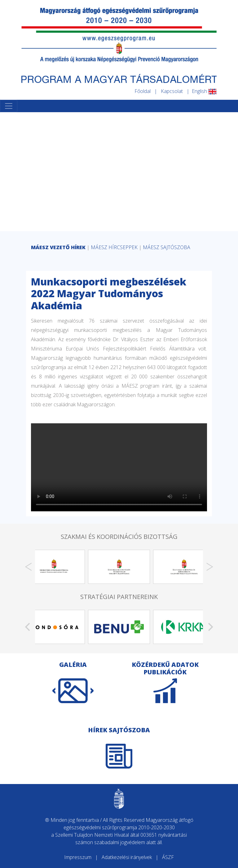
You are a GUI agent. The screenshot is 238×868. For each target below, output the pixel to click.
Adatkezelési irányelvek (127, 857)
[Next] (210, 567)
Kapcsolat (172, 91)
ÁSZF (168, 857)
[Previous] (28, 567)
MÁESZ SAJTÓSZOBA (167, 247)
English (204, 91)
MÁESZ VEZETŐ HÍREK (58, 247)
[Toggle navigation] (9, 106)
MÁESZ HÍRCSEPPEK (114, 247)
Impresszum (78, 857)
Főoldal (143, 91)
